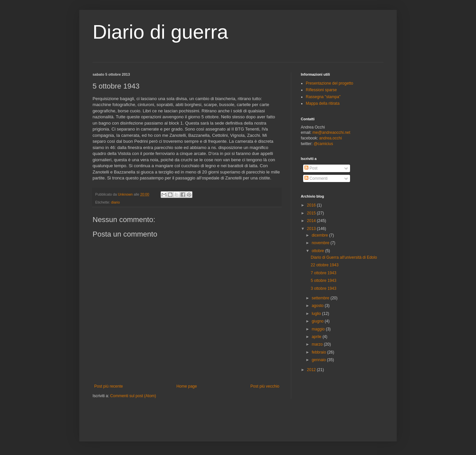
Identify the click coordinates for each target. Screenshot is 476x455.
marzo (318, 344)
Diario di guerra (160, 32)
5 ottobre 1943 (323, 281)
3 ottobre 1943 (323, 288)
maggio (319, 329)
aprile (317, 337)
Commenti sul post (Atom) (133, 396)
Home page (187, 386)
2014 (312, 221)
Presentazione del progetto (329, 83)
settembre (321, 298)
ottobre (318, 251)
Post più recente (109, 386)
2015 (312, 213)
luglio (317, 314)
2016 (312, 205)
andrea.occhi (330, 138)
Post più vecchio (265, 386)
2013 (312, 229)
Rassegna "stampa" (323, 97)
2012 (312, 370)
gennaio (319, 360)
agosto (318, 306)
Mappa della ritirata (323, 103)
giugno (318, 321)
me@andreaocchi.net (331, 133)
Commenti (316, 178)
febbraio (319, 352)
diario (115, 202)
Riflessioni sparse (321, 90)
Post (311, 168)
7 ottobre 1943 (323, 273)
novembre (321, 243)
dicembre (320, 235)
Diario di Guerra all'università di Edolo (344, 257)
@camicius (323, 144)
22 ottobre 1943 (325, 265)
